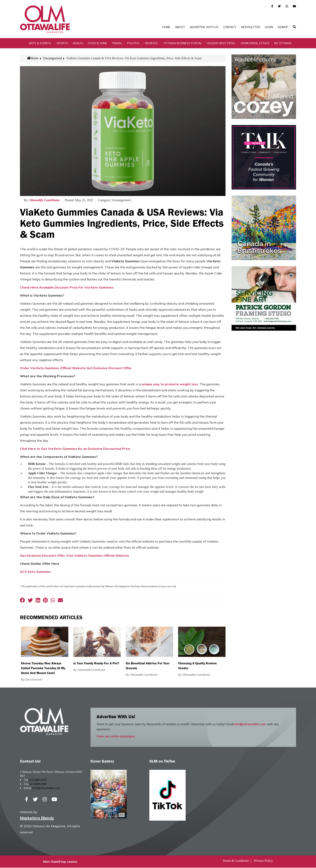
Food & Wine (98, 43)
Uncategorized (52, 58)
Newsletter (251, 27)
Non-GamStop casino (60, 862)
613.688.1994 (38, 784)
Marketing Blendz (37, 818)
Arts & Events (40, 43)
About (180, 27)
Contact (230, 27)
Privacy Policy (263, 861)
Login (269, 27)
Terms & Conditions (236, 861)
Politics (133, 43)
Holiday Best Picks (221, 43)
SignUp (283, 27)
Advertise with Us (204, 27)
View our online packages (116, 737)
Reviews (151, 43)
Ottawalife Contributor (45, 201)
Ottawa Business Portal (183, 43)
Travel (117, 43)
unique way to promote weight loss (170, 385)
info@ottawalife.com (250, 725)
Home (166, 27)
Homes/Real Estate (255, 43)
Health (78, 43)
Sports (62, 43)
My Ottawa (283, 43)
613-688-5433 (38, 780)
